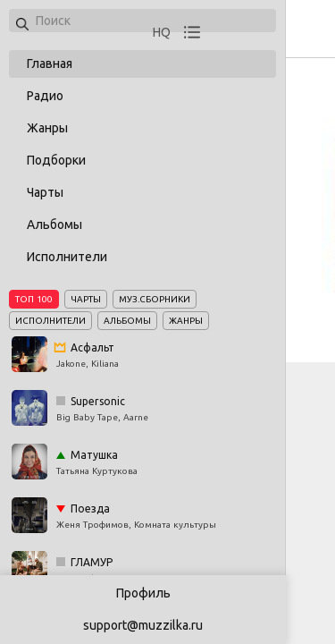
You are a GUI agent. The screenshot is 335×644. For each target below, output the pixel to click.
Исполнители (67, 257)
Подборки (56, 160)
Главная (50, 64)
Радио (45, 96)
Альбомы (54, 225)
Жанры (47, 128)
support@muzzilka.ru (143, 625)
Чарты (45, 192)
